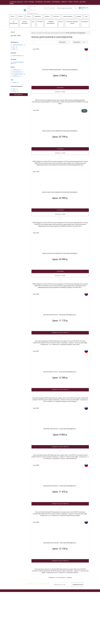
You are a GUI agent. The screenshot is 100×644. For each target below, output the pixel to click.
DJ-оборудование (14, 23)
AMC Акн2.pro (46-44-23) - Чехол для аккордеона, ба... (60, 315)
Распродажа (85, 23)
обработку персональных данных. (75, 588)
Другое (61, 23)
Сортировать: (77, 42)
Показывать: (62, 42)
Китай (14, 89)
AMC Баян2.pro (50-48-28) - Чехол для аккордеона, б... (60, 543)
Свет (33, 23)
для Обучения (16, 76)
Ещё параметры (19, 95)
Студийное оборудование (51, 23)
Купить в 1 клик (60, 92)
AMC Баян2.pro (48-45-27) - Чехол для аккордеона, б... (60, 486)
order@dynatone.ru (32, 14)
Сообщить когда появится (60, 333)
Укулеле (21, 16)
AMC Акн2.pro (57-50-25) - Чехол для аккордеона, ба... (60, 372)
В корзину (60, 88)
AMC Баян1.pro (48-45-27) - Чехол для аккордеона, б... (60, 429)
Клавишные (38, 16)
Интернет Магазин (17, 56)
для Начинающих (17, 72)
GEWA (14, 49)
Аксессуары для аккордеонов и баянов (55, 33)
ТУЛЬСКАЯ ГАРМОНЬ (18, 45)
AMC (14, 47)
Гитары (13, 16)
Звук (87, 16)
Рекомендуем (16, 70)
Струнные (40, 23)
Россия (14, 91)
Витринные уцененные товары (72, 23)
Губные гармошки (68, 16)
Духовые (79, 16)
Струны (29, 16)
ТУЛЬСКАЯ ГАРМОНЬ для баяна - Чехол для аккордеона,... (60, 70)
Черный (14, 83)
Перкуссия (56, 16)
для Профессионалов (18, 74)
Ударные (47, 16)
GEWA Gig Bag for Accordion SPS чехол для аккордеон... (60, 131)
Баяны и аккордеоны (25, 23)
